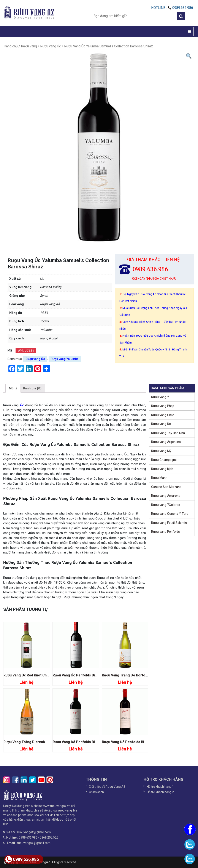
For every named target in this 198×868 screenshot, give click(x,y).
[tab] (13, 388)
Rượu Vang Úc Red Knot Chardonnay (33, 675)
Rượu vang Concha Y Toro (170, 514)
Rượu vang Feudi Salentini (169, 523)
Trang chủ (10, 46)
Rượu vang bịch (162, 469)
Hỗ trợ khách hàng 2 (160, 792)
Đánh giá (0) (32, 388)
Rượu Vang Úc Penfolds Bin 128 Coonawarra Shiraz (94, 675)
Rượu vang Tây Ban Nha (168, 433)
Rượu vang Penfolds (166, 532)
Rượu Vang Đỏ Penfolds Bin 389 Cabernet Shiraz (92, 742)
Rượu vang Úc (51, 46)
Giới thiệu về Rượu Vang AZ (107, 787)
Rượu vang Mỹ (161, 451)
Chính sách (96, 792)
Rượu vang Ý (160, 397)
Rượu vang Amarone (166, 496)
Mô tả (13, 388)
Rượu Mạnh (159, 478)
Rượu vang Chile (163, 415)
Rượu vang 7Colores (166, 505)
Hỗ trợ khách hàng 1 (160, 787)
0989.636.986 (22, 859)
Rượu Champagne (164, 460)
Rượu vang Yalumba (65, 359)
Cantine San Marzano (166, 487)
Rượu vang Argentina (166, 442)
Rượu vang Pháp (163, 406)
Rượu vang (29, 46)
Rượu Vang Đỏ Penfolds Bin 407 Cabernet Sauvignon (144, 742)
